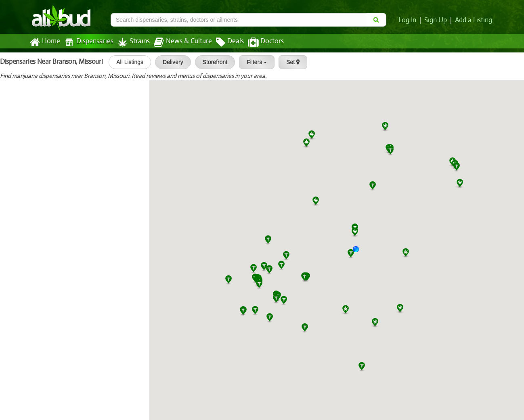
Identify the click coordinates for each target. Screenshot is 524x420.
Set (290, 62)
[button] (359, 252)
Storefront (212, 62)
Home (45, 42)
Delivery (170, 62)
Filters (254, 62)
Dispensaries (87, 42)
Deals (224, 42)
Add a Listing (474, 20)
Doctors (259, 42)
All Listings (127, 62)
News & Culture (178, 42)
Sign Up (437, 20)
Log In (409, 20)
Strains (131, 42)
